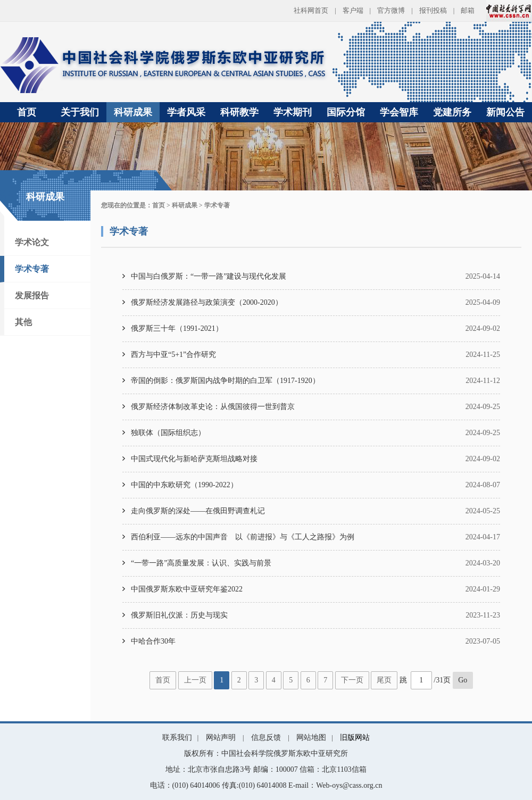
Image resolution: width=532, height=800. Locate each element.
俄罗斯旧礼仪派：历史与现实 (179, 615)
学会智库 (399, 112)
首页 (27, 112)
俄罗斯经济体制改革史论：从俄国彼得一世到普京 (213, 407)
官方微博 (391, 10)
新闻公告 (505, 112)
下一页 (352, 680)
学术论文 (32, 242)
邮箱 (468, 10)
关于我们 (80, 112)
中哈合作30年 (153, 641)
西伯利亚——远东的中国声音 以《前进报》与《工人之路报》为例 (243, 537)
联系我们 (177, 737)
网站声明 (221, 737)
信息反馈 (266, 737)
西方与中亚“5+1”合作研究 (173, 355)
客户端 (353, 10)
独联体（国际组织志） (168, 433)
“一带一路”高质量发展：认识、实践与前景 (201, 563)
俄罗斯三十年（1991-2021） (177, 328)
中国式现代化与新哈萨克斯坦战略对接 (194, 459)
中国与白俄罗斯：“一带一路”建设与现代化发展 (209, 276)
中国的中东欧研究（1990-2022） (184, 485)
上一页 (195, 680)
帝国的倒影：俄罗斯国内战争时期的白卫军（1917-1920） (225, 381)
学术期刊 (293, 112)
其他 (23, 322)
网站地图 (311, 737)
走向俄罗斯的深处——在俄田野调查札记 (198, 511)
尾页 (384, 680)
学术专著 (32, 269)
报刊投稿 (433, 10)
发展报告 (32, 295)
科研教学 (239, 112)
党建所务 (452, 112)
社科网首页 (311, 10)
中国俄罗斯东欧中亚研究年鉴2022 (187, 589)
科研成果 (133, 112)
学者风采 (186, 112)
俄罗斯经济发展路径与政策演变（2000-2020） (207, 302)
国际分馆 (346, 112)
